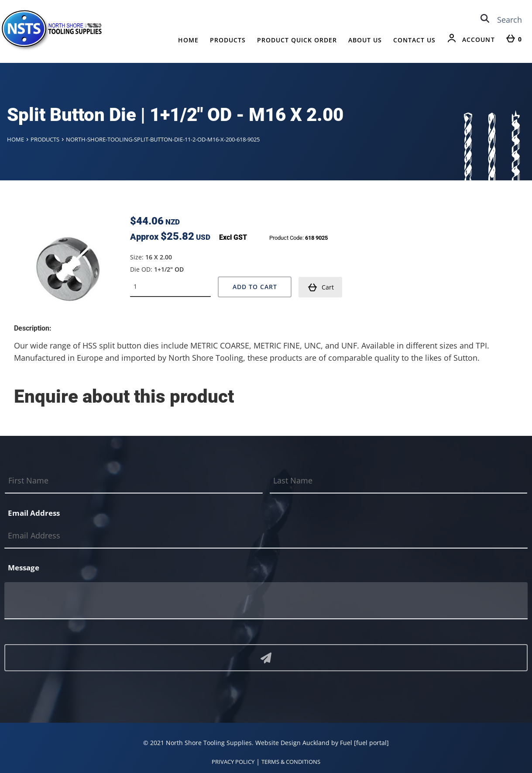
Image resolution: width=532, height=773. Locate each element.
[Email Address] (266, 536)
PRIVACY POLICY (233, 762)
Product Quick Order (297, 40)
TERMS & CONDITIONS (291, 762)
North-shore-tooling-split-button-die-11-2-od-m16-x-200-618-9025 (163, 139)
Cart (321, 287)
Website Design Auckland (292, 743)
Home (188, 40)
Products (228, 40)
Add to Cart (255, 287)
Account (479, 40)
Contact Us (414, 40)
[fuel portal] (371, 743)
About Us (365, 40)
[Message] (266, 601)
